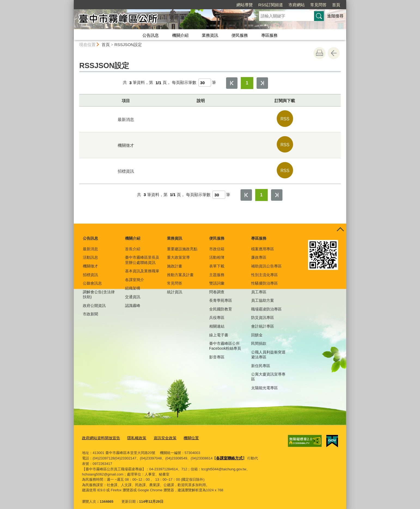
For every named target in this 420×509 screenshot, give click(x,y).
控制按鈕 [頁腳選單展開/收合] (340, 225)
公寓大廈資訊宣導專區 (268, 372)
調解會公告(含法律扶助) (99, 290)
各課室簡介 (135, 275)
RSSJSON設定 (128, 45)
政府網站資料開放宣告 (100, 433)
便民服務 (240, 35)
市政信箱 (217, 245)
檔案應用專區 (263, 245)
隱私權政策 (133, 433)
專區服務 (269, 35)
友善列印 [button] (319, 53)
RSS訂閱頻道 (271, 5)
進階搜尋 (335, 16)
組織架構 (133, 284)
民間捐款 (259, 339)
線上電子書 (219, 330)
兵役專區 (217, 313)
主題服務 (217, 270)
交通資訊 (133, 292)
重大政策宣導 (178, 253)
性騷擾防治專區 (264, 279)
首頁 (336, 5)
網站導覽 (245, 5)
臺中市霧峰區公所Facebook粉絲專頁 (225, 342)
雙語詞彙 (217, 279)
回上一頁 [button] (334, 53)
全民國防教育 (221, 305)
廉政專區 (259, 253)
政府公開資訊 (94, 301)
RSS (285, 118)
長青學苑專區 (221, 296)
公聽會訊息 (92, 279)
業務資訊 (210, 35)
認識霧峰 (133, 301)
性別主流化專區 (264, 270)
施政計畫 (175, 262)
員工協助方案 (263, 296)
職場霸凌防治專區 (266, 305)
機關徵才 (90, 262)
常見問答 (318, 5)
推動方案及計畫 (180, 270)
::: (71, 2)
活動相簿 (217, 253)
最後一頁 (262, 83)
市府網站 (297, 5)
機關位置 (185, 433)
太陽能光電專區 (264, 383)
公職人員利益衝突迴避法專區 (268, 350)
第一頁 (232, 83)
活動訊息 (90, 253)
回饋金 (257, 330)
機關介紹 (180, 35)
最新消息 (90, 245)
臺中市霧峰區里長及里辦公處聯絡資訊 (142, 255)
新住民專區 (261, 361)
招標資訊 (90, 270)
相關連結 (217, 322)
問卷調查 (217, 287)
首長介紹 (133, 245)
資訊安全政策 (160, 433)
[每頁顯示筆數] (205, 83)
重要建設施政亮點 (182, 245)
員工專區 (259, 287)
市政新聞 (90, 310)
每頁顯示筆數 (184, 83)
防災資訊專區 (263, 313)
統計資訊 (175, 287)
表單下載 (217, 262)
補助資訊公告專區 (266, 262)
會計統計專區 (263, 322)
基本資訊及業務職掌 (142, 267)
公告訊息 (151, 35)
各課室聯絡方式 (228, 453)
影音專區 (217, 353)
